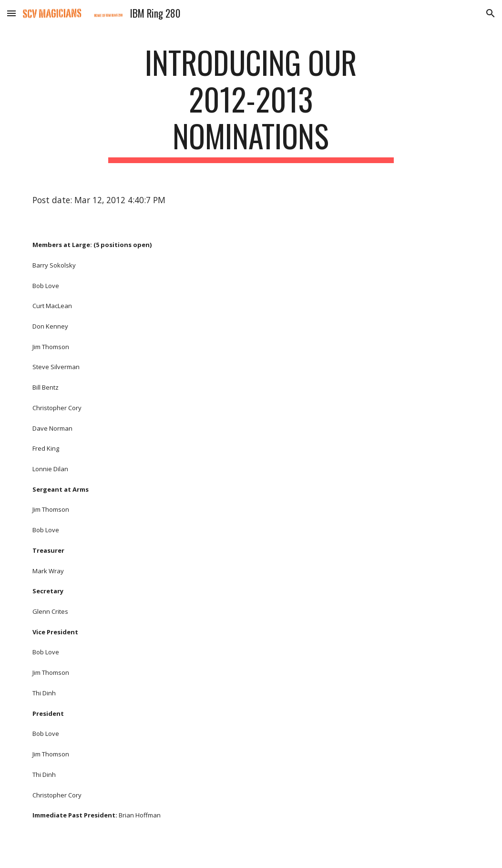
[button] (11, 13)
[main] (251, 103)
